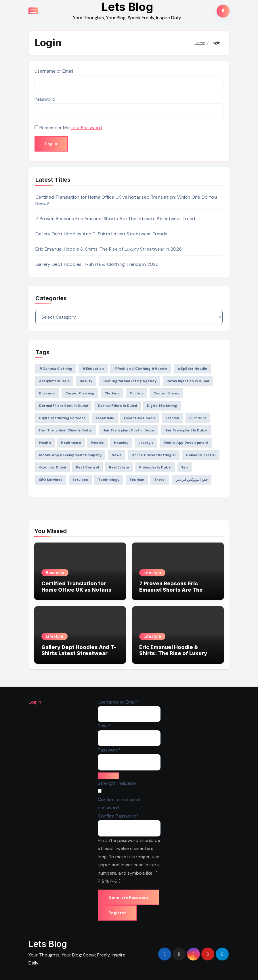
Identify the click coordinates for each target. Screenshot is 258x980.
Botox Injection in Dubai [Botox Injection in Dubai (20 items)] (188, 381)
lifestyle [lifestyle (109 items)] (146, 443)
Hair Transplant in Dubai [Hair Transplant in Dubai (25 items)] (186, 430)
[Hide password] (108, 776)
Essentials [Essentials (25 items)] (105, 418)
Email (104, 725)
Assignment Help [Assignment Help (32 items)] (54, 381)
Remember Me (54, 128)
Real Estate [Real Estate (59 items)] (119, 467)
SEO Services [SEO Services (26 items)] (51, 480)
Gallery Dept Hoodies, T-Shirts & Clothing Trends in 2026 (97, 264)
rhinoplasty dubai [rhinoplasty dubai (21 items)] (155, 467)
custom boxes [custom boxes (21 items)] (166, 393)
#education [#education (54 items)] (93, 369)
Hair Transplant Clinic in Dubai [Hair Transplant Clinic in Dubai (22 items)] (66, 430)
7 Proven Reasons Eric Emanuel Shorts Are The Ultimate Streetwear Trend (115, 219)
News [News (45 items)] (116, 455)
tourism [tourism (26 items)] (137, 480)
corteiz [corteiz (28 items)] (136, 393)
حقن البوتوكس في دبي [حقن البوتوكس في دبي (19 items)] (192, 480)
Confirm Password (118, 815)
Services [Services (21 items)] (80, 480)
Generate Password (128, 897)
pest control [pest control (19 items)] (87, 467)
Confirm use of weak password (119, 804)
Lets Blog (48, 944)
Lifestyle (152, 573)
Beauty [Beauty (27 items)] (86, 381)
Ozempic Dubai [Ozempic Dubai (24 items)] (52, 467)
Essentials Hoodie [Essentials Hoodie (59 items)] (140, 418)
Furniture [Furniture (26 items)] (198, 418)
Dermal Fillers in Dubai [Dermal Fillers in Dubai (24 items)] (117, 406)
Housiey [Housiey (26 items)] (121, 443)
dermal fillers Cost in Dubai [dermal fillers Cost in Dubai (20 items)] (63, 406)
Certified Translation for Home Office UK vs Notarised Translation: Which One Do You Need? (80, 593)
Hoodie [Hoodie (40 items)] (98, 443)
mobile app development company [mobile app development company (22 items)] (70, 455)
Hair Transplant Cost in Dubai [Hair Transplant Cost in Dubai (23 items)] (128, 430)
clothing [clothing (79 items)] (112, 393)
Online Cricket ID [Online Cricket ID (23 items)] (201, 455)
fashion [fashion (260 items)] (172, 418)
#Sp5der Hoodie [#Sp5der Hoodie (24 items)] (192, 369)
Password (45, 99)
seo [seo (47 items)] (185, 467)
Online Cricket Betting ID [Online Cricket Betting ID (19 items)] (154, 455)
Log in (35, 702)
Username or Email (54, 71)
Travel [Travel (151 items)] (160, 480)
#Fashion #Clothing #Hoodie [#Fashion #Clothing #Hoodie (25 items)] (141, 369)
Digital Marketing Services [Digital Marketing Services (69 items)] (62, 418)
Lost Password (86, 128)
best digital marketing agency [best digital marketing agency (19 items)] (129, 381)
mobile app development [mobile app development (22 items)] (186, 443)
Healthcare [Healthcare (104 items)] (71, 443)
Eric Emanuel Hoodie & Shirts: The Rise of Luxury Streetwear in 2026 (109, 249)
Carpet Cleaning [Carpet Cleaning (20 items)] (80, 393)
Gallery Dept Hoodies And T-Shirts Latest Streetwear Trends (101, 234)
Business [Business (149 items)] (47, 393)
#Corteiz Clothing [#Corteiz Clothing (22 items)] (56, 369)
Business (55, 573)
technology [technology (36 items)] (109, 480)
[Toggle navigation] (33, 11)
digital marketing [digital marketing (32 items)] (162, 406)
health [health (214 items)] (45, 443)
